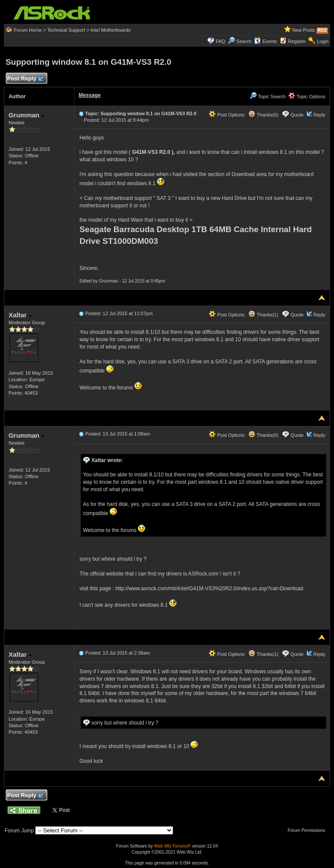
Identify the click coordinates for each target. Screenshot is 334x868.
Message (90, 95)
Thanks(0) (263, 115)
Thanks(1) (263, 315)
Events (266, 41)
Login (322, 41)
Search (244, 41)
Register (297, 41)
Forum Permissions (308, 830)
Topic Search (267, 96)
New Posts (304, 30)
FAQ (220, 41)
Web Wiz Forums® (172, 846)
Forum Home (28, 30)
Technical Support (66, 30)
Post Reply (25, 79)
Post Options (227, 115)
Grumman (27, 115)
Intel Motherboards (110, 30)
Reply (319, 115)
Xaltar (20, 315)
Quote (297, 115)
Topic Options (307, 96)
